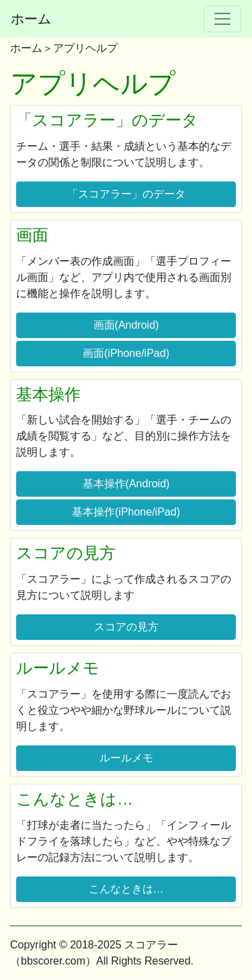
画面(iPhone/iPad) (126, 353)
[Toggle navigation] (222, 19)
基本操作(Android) (126, 484)
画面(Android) (126, 325)
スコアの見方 (126, 627)
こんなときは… (126, 889)
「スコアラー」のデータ (126, 194)
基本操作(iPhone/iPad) (126, 512)
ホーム (31, 19)
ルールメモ (126, 758)
